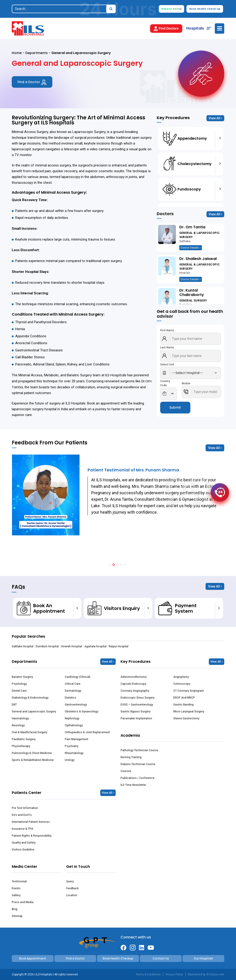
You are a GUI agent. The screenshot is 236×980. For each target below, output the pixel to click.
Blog (15, 909)
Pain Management (77, 739)
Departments (37, 53)
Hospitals (195, 28)
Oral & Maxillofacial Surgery (29, 732)
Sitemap (17, 916)
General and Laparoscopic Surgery (34, 712)
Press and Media (23, 902)
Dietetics (71, 698)
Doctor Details (191, 248)
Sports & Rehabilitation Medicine (33, 760)
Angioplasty (181, 677)
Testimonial (19, 881)
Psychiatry (72, 746)
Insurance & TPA (22, 829)
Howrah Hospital (72, 646)
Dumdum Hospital (47, 646)
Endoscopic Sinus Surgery (137, 698)
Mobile (186, 383)
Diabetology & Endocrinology (30, 698)
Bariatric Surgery (22, 677)
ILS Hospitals (116, 375)
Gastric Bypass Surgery (136, 712)
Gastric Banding (183, 705)
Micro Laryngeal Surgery (189, 712)
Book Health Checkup (118, 958)
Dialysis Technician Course (138, 764)
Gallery (16, 895)
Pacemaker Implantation (136, 718)
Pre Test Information (25, 808)
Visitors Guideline (23, 850)
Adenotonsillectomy (134, 677)
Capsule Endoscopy (133, 684)
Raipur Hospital (119, 646)
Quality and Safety (24, 843)
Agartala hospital (95, 646)
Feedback (72, 888)
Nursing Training (131, 757)
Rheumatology (74, 753)
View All (215, 118)
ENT (14, 705)
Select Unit (167, 365)
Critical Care (73, 684)
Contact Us (161, 958)
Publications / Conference (137, 778)
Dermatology (73, 691)
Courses (126, 771)
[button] (110, 565)
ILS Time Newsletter (133, 785)
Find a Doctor (32, 82)
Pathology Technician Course (139, 750)
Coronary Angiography (135, 691)
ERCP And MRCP (184, 698)
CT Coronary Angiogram (189, 691)
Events (16, 888)
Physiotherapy (21, 746)
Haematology (20, 718)
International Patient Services (31, 822)
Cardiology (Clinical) (78, 677)
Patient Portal (171, 9)
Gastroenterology (76, 705)
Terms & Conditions (148, 974)
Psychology (19, 684)
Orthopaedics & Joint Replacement (87, 732)
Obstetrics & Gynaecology (81, 712)
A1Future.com (215, 974)
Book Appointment (33, 958)
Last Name (167, 347)
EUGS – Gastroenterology (137, 705)
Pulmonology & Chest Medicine (32, 753)
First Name (167, 330)
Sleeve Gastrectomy (186, 718)
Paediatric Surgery (24, 739)
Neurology (18, 725)
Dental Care (19, 691)
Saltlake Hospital (23, 646)
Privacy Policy (174, 974)
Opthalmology (74, 725)
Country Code (165, 383)
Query (70, 881)
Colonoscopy (182, 684)
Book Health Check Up (205, 9)
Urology (70, 760)
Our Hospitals (203, 958)
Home (17, 53)
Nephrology (72, 718)
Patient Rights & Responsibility (32, 836)
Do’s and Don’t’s (22, 815)
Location (72, 895)
